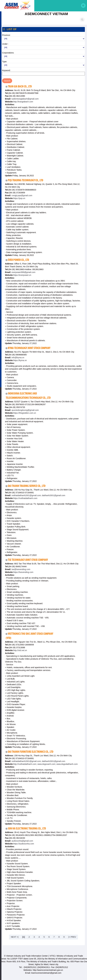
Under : (5, 44)
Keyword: (6, 70)
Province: (6, 35)
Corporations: (8, 53)
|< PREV (72, 937)
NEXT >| (15, 937)
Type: (5, 62)
